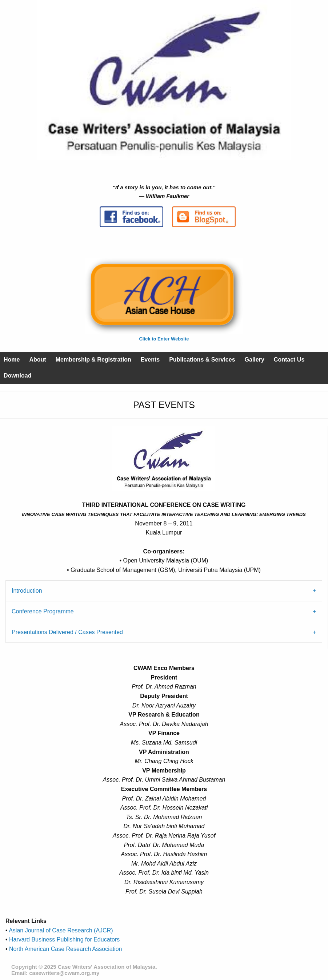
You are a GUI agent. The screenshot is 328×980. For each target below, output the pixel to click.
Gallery (255, 360)
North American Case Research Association (65, 949)
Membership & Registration (93, 360)
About (37, 360)
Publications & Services (202, 360)
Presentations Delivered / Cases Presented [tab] (67, 632)
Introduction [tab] (27, 591)
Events (150, 360)
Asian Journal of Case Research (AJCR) (60, 930)
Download (17, 376)
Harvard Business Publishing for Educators (64, 939)
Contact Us (289, 360)
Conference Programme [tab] (43, 611)
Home (12, 360)
